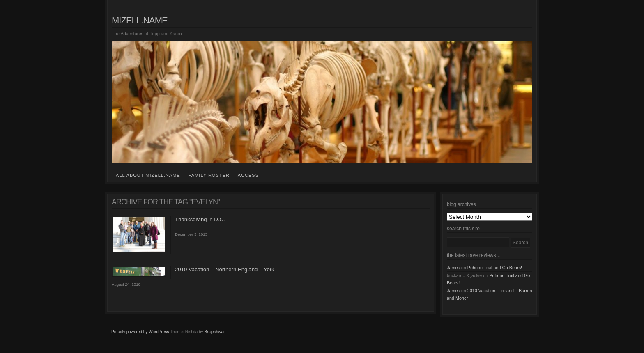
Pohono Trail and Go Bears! (495, 268)
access (248, 175)
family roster (209, 175)
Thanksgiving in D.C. (200, 219)
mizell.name (140, 20)
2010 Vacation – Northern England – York (225, 269)
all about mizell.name (148, 175)
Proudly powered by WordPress (140, 332)
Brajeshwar (214, 332)
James (453, 268)
